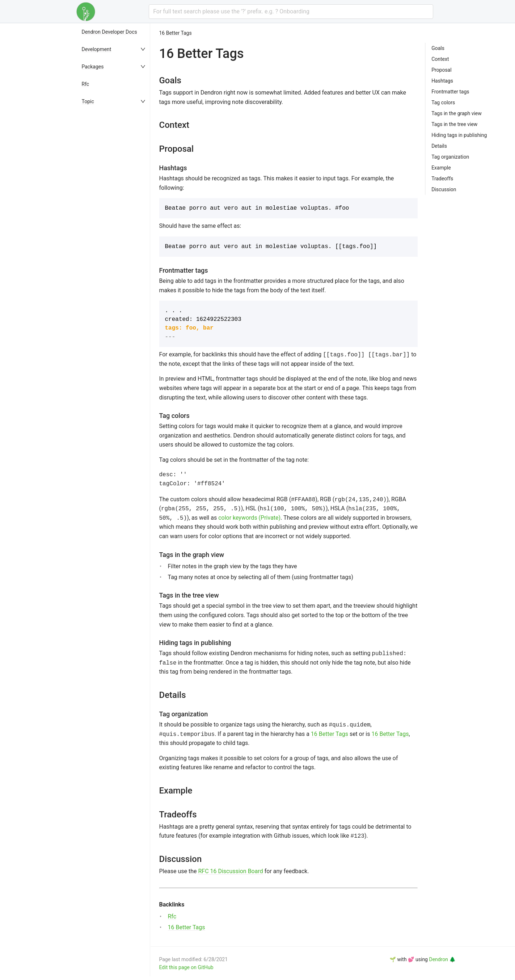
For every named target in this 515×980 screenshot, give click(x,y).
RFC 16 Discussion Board (230, 871)
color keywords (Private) (249, 518)
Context (440, 59)
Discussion (444, 189)
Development (97, 49)
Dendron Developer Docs (109, 32)
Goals (438, 48)
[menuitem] (114, 32)
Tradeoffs (442, 179)
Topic (88, 101)
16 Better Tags (176, 33)
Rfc (86, 84)
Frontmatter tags (450, 92)
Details (439, 146)
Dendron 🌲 (442, 959)
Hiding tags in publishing (459, 135)
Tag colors (443, 102)
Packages (93, 67)
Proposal (442, 70)
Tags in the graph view (457, 113)
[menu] (114, 502)
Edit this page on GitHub (186, 967)
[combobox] (291, 12)
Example (441, 168)
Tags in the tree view (454, 124)
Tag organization (450, 157)
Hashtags (442, 81)
